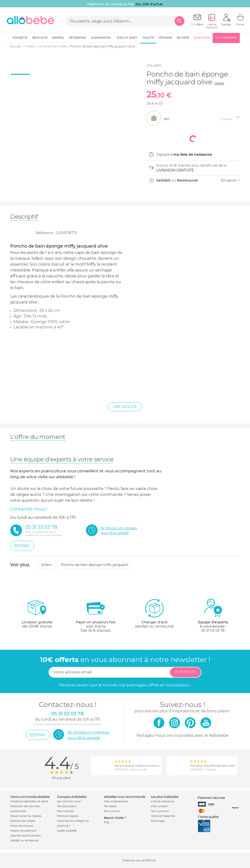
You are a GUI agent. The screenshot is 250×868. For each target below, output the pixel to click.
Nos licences (112, 811)
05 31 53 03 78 (213, 630)
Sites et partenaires (116, 801)
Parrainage (158, 821)
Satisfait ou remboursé (24, 841)
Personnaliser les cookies (26, 816)
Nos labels (110, 806)
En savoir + (230, 180)
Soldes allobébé (67, 831)
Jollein (46, 565)
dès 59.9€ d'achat (37, 615)
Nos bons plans (67, 806)
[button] (161, 103)
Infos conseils (159, 806)
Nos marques (65, 811)
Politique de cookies (23, 821)
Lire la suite (125, 407)
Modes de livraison (22, 826)
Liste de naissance (162, 801)
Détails (219, 83)
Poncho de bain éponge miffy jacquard (94, 565)
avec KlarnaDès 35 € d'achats (96, 615)
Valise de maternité (163, 816)
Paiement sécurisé (211, 798)
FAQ (107, 822)
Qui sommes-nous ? (70, 801)
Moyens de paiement (23, 831)
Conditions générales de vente (29, 801)
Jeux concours (160, 811)
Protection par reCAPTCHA (139, 861)
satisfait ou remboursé (154, 613)
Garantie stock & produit (26, 836)
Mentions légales (68, 816)
